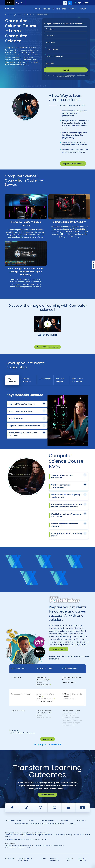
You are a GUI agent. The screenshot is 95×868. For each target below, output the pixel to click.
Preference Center (48, 820)
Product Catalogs (22, 824)
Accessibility (10, 858)
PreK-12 (10, 3)
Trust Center (81, 820)
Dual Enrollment (29, 15)
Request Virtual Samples (73, 164)
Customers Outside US (39, 824)
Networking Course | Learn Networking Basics (50, 845)
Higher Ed (20, 3)
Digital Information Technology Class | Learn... (20, 845)
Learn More (48, 739)
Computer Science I (43, 15)
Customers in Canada (56, 824)
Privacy (43, 858)
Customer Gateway (14, 820)
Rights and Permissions (54, 859)
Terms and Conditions (82, 859)
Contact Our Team (48, 795)
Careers (31, 820)
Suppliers (64, 820)
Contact (82, 9)
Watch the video (59, 649)
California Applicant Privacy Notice (25, 859)
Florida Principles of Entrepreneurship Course (19, 848)
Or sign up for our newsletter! (47, 744)
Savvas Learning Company (13, 15)
